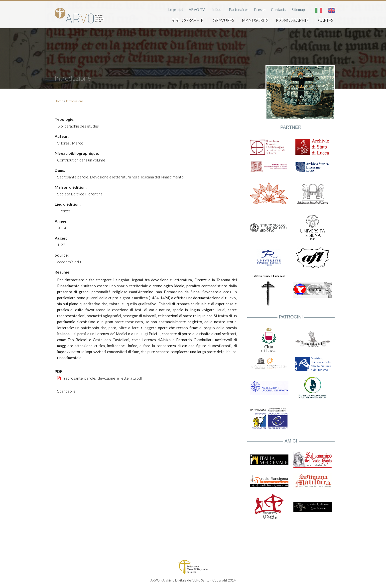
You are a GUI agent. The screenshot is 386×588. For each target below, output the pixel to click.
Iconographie (292, 20)
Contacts (279, 9)
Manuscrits (255, 20)
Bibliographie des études (78, 126)
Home (59, 101)
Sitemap (298, 9)
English (332, 10)
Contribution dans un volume (81, 160)
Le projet (176, 9)
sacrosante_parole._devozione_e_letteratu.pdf (103, 378)
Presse (260, 9)
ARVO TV (197, 9)
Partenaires (239, 9)
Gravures (224, 20)
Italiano (319, 10)
